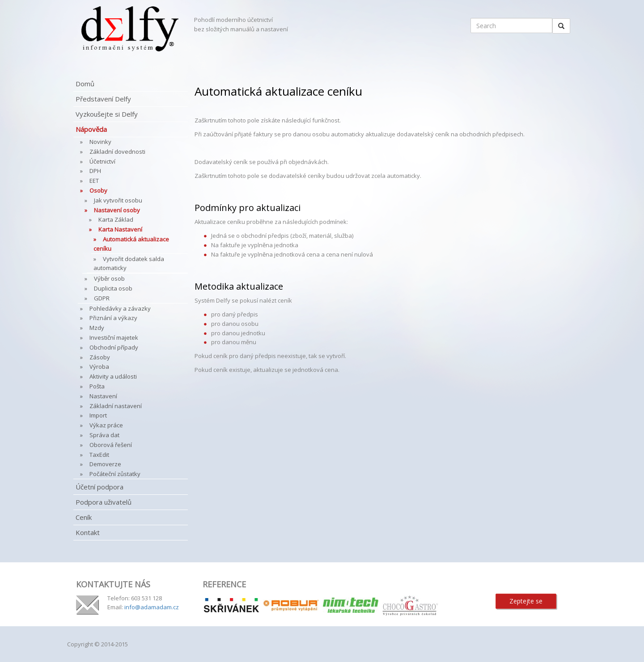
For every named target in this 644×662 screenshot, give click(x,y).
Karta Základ (116, 219)
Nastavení (103, 396)
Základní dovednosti (117, 152)
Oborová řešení (111, 445)
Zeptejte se (526, 601)
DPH (95, 171)
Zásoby (100, 357)
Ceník (84, 517)
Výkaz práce (106, 425)
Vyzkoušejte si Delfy (107, 114)
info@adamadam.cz (152, 607)
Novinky (100, 142)
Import (98, 415)
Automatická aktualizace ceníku (131, 244)
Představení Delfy (103, 99)
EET (94, 181)
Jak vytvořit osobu (118, 200)
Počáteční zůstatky (115, 474)
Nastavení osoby (117, 210)
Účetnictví (102, 161)
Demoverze (105, 464)
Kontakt (88, 532)
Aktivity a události (113, 376)
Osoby (98, 190)
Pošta (97, 386)
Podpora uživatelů (104, 502)
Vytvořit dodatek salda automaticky (129, 264)
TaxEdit (99, 455)
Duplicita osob (113, 288)
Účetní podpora (100, 487)
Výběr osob (109, 278)
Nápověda (91, 129)
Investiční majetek (114, 337)
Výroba (99, 367)
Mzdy (97, 328)
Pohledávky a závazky (120, 308)
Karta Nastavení (120, 229)
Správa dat (104, 435)
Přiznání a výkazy (113, 318)
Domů (85, 84)
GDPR (102, 298)
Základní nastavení (116, 406)
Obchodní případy (114, 347)
